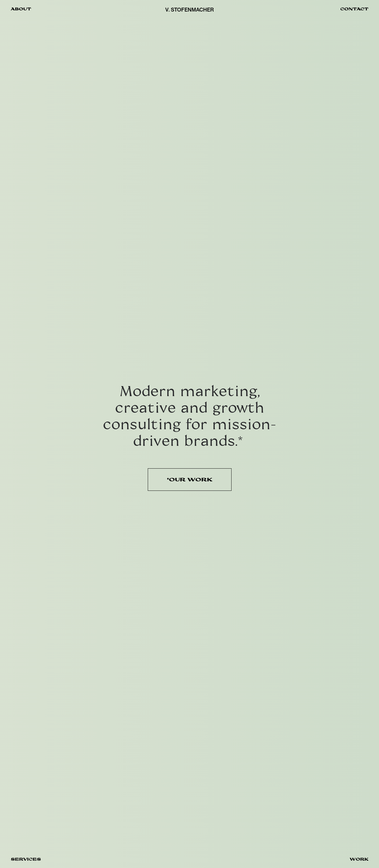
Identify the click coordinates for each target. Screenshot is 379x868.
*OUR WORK (190, 480)
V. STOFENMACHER (189, 10)
